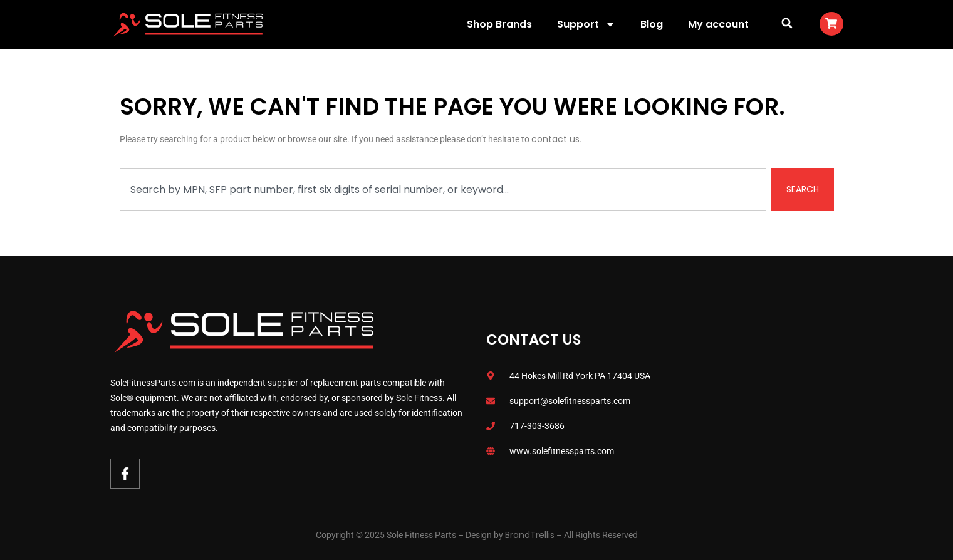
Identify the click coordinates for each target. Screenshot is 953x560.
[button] (787, 23)
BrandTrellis (530, 535)
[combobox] (443, 189)
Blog (652, 24)
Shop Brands (499, 24)
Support (586, 24)
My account (718, 24)
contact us (555, 139)
